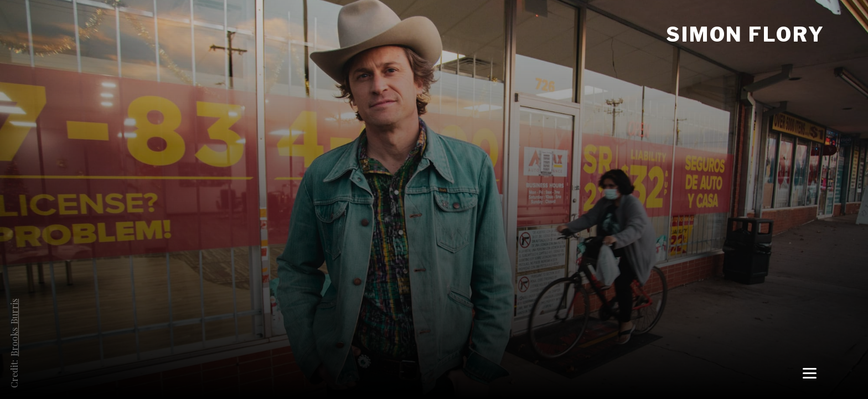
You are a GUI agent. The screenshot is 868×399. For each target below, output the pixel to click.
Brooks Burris (14, 328)
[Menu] (810, 373)
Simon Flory (745, 34)
